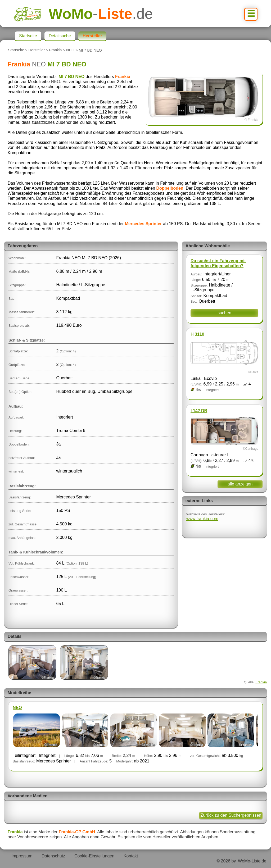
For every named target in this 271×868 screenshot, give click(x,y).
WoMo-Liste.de (252, 861)
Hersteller (37, 50)
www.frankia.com (202, 519)
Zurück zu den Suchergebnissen (231, 815)
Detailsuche (60, 36)
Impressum (22, 856)
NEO (70, 50)
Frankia (56, 50)
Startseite (16, 50)
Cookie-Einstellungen (94, 856)
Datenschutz (53, 856)
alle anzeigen (240, 484)
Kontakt (131, 856)
